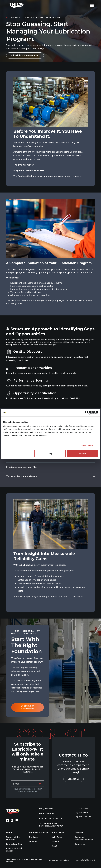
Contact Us (73, 779)
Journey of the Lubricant (13, 838)
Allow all (82, 453)
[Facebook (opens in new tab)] (7, 820)
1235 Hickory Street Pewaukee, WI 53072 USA (50, 825)
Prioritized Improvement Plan (22, 467)
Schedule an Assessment (25, 55)
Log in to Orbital (83, 808)
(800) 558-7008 (45, 813)
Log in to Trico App (84, 817)
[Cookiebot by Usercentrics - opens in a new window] (87, 413)
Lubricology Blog (14, 844)
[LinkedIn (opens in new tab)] (12, 820)
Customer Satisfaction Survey (84, 838)
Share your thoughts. (28, 791)
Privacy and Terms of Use (59, 860)
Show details (87, 445)
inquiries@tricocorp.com (50, 818)
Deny (50, 453)
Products (33, 837)
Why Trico (57, 837)
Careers (56, 841)
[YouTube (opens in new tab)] (17, 820)
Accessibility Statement (86, 860)
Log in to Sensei (83, 813)
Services (33, 841)
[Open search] (86, 5)
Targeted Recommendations (22, 476)
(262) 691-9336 (45, 808)
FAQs (55, 846)
